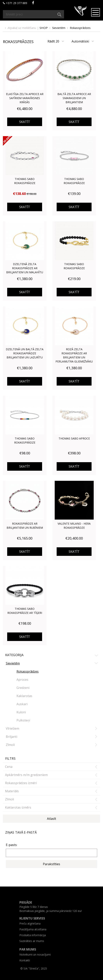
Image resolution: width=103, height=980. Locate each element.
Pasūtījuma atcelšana (33, 929)
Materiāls (12, 791)
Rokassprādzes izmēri (21, 783)
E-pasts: (12, 845)
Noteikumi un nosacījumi (35, 954)
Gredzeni (23, 688)
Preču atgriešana (30, 923)
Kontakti (25, 960)
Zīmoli (10, 745)
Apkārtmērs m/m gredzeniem (26, 775)
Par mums (28, 949)
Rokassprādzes (80, 28)
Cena (9, 767)
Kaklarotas (24, 696)
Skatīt (25, 122)
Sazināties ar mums (32, 941)
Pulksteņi (23, 720)
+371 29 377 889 (15, 3)
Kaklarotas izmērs (18, 807)
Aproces (22, 680)
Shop (44, 28)
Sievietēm (59, 28)
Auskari (22, 704)
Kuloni (21, 712)
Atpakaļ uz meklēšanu (22, 28)
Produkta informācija (33, 935)
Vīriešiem (13, 728)
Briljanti (12, 737)
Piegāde (26, 902)
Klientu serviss (32, 918)
